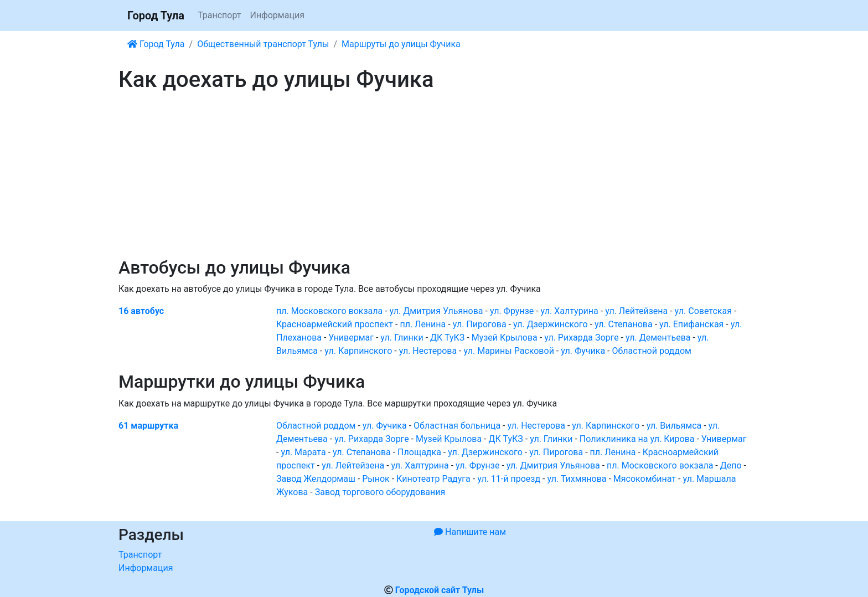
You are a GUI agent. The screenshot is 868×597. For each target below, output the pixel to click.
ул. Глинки (402, 338)
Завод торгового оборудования (380, 492)
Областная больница (457, 426)
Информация (277, 15)
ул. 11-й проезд (509, 479)
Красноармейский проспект (335, 324)
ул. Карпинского (358, 351)
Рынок (376, 479)
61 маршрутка (148, 426)
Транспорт (219, 15)
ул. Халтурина (570, 311)
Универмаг (351, 338)
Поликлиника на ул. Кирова (637, 439)
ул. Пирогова (480, 324)
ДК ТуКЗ (447, 338)
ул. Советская (703, 311)
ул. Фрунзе (512, 311)
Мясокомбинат (645, 479)
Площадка (419, 452)
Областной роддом (652, 351)
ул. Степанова (624, 324)
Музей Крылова (505, 338)
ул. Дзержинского (551, 324)
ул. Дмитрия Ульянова (436, 311)
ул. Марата (303, 452)
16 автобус (141, 311)
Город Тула (156, 16)
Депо (731, 465)
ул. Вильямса (674, 426)
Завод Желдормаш (316, 479)
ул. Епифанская (691, 324)
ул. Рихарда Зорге (581, 338)
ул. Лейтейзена (636, 311)
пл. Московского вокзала (329, 311)
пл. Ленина (423, 324)
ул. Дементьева (658, 338)
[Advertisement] (434, 175)
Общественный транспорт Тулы (263, 44)
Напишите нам (470, 532)
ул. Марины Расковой (508, 351)
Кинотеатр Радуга (433, 479)
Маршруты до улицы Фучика (401, 44)
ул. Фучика (583, 351)
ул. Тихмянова (577, 479)
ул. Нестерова (428, 351)
